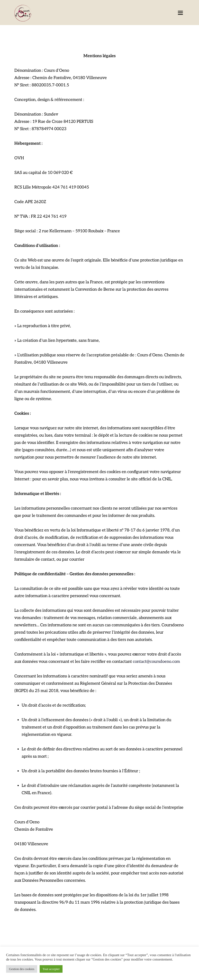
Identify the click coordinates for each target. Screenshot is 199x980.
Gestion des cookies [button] (22, 969)
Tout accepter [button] (51, 969)
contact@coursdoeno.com (156, 662)
